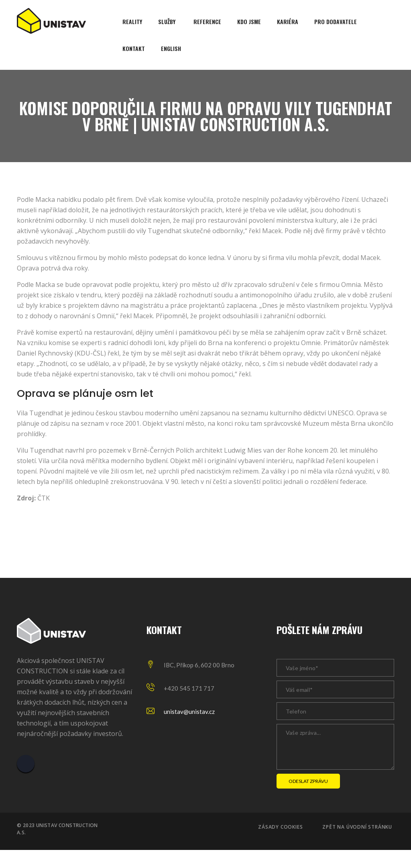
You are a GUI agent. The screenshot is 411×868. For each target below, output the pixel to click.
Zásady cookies (280, 827)
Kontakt (134, 48)
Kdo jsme (249, 21)
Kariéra (288, 21)
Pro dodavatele (336, 21)
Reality (132, 21)
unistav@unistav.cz (189, 711)
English (171, 48)
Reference (207, 21)
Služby (167, 21)
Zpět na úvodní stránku (357, 827)
